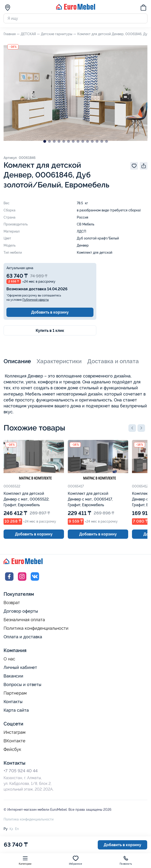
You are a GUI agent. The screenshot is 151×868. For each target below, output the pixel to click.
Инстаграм (15, 732)
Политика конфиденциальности (36, 628)
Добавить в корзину (50, 312)
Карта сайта (16, 710)
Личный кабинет (20, 667)
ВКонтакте (15, 741)
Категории (25, 860)
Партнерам (15, 693)
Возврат (12, 603)
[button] (132, 428)
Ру (6, 829)
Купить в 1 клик (50, 331)
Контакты (13, 702)
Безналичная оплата (24, 620)
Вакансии (13, 676)
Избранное (75, 860)
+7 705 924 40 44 (21, 771)
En (17, 829)
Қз (11, 829)
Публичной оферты (36, 300)
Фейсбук (12, 749)
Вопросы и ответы (22, 684)
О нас (9, 659)
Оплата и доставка (23, 637)
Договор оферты (21, 611)
